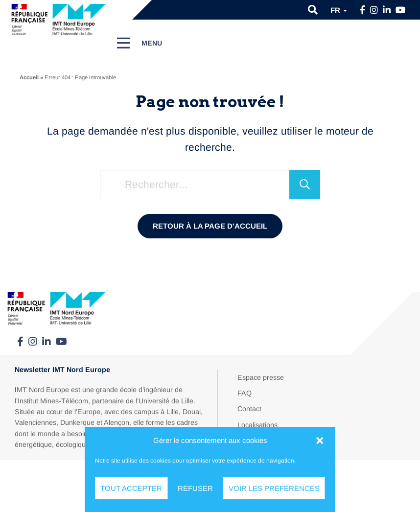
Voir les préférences (274, 488)
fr (339, 10)
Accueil (29, 77)
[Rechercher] (305, 185)
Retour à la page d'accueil (210, 226)
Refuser (195, 488)
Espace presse (261, 377)
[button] (320, 441)
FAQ (245, 393)
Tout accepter (131, 488)
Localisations (257, 425)
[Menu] (140, 43)
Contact (249, 409)
